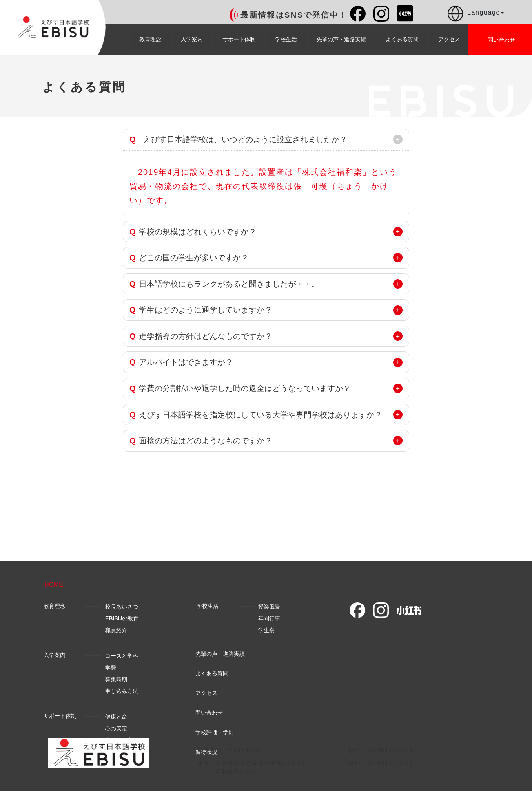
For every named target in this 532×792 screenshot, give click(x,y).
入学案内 (192, 39)
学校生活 (286, 39)
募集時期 (116, 679)
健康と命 (116, 717)
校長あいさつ (122, 607)
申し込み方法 (122, 691)
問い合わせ (209, 713)
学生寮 (266, 630)
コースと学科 (122, 656)
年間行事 (269, 618)
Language (476, 14)
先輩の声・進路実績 (341, 39)
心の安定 (116, 728)
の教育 (122, 618)
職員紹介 (116, 630)
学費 (111, 668)
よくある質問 (402, 39)
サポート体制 (239, 39)
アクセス (449, 39)
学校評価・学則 (215, 732)
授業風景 (269, 607)
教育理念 (150, 39)
